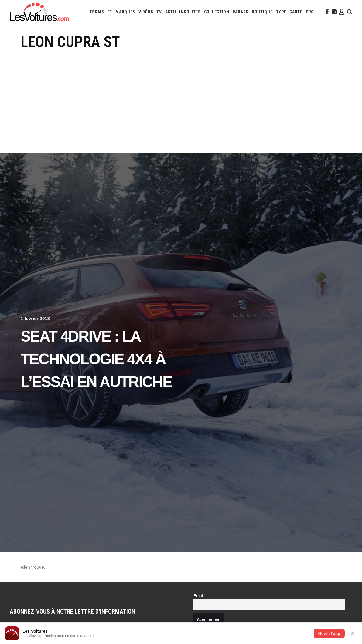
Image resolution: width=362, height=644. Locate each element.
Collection (217, 12)
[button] (326, 12)
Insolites (190, 12)
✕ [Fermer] (353, 633)
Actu (171, 12)
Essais (97, 12)
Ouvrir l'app (329, 634)
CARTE (296, 12)
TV (159, 12)
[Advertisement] (181, 96)
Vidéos (146, 12)
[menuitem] (97, 12)
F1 (110, 12)
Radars (241, 12)
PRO (310, 12)
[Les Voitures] (39, 12)
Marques (125, 12)
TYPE (281, 12)
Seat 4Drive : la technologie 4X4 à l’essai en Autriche (96, 359)
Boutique (262, 12)
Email (199, 596)
